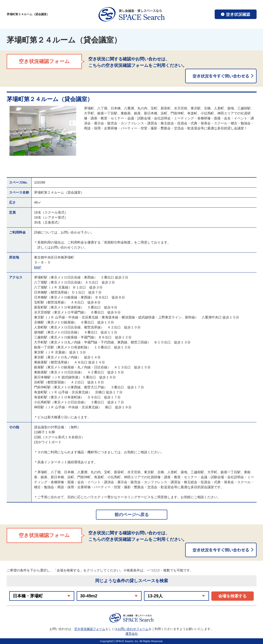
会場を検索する (232, 596)
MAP (38, 267)
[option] (43, 131)
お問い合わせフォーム (133, 629)
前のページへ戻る (132, 515)
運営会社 (132, 634)
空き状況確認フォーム (90, 629)
